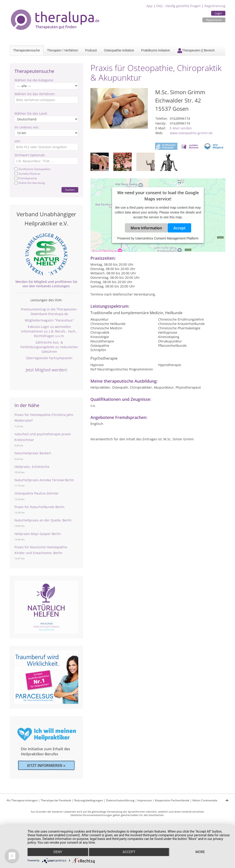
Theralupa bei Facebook (56, 800)
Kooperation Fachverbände (172, 800)
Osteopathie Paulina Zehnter (37, 493)
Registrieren (214, 20)
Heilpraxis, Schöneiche (32, 467)
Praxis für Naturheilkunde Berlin (39, 507)
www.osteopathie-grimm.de (191, 133)
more (200, 852)
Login (218, 13)
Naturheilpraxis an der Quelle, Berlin (43, 520)
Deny (58, 852)
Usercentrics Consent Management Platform (167, 238)
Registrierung (215, 6)
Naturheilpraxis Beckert (33, 453)
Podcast (91, 50)
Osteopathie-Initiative (119, 50)
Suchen (70, 190)
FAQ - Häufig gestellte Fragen (179, 6)
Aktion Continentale (205, 800)
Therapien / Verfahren (63, 50)
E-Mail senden (181, 128)
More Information (146, 228)
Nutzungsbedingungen (89, 800)
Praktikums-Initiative (155, 50)
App (150, 6)
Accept (179, 228)
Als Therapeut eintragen (22, 800)
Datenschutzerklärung (120, 800)
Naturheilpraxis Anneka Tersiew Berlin (44, 480)
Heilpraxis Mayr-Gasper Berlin (38, 534)
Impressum (145, 800)
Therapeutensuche (27, 50)
